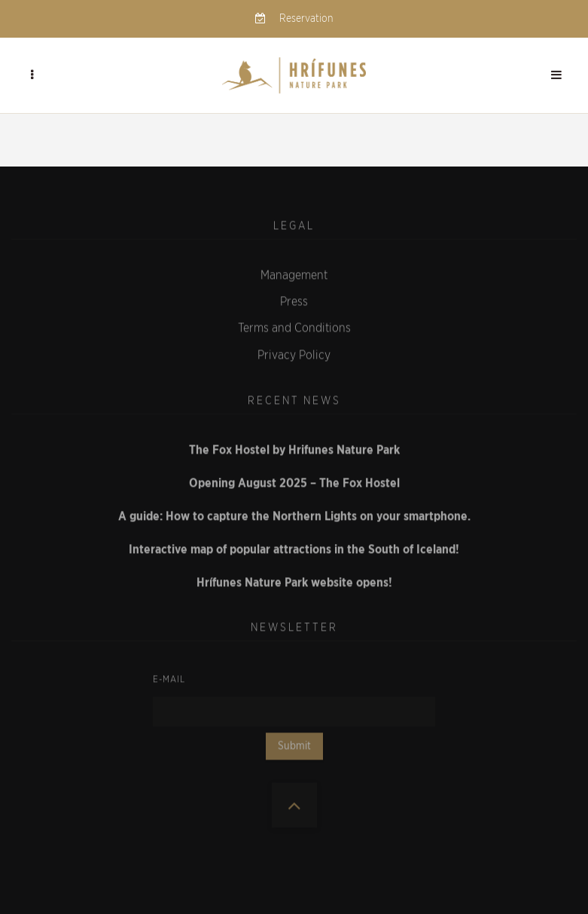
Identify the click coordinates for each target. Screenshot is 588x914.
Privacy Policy (294, 352)
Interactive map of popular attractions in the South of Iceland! (294, 546)
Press (294, 299)
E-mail (169, 676)
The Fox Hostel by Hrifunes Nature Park (294, 447)
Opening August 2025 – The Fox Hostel (294, 480)
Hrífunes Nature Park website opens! (294, 579)
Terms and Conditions (294, 326)
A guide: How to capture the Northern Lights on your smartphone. (294, 513)
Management (294, 272)
